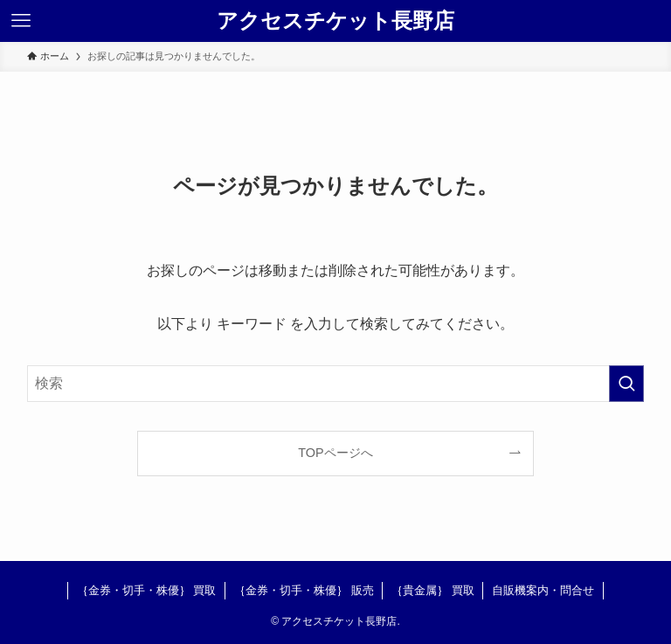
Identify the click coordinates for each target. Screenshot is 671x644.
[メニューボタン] (21, 21)
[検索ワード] (336, 384)
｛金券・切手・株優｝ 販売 (304, 590)
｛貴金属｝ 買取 (433, 590)
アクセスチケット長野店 (335, 21)
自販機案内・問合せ (543, 590)
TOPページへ (335, 453)
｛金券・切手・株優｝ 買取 (147, 590)
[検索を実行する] (626, 384)
